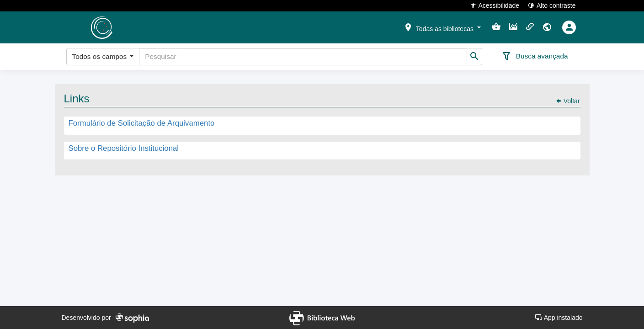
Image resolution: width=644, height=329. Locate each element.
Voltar (568, 101)
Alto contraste (552, 5)
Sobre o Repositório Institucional (124, 148)
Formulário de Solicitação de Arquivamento (142, 124)
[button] (442, 27)
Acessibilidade (495, 5)
